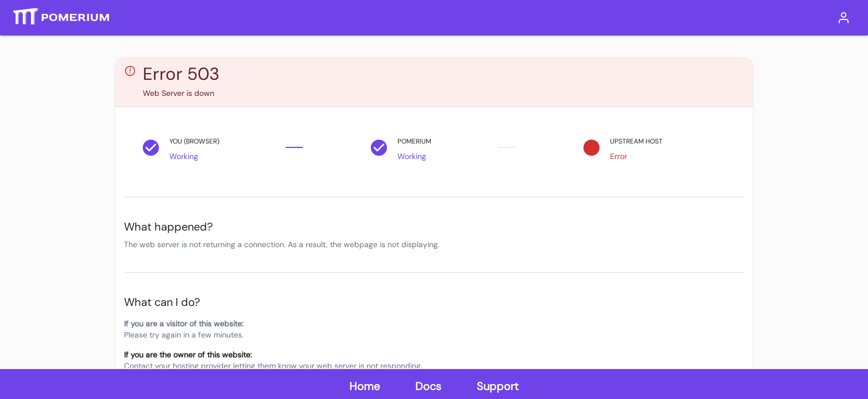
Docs (428, 386)
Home (365, 386)
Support (498, 386)
